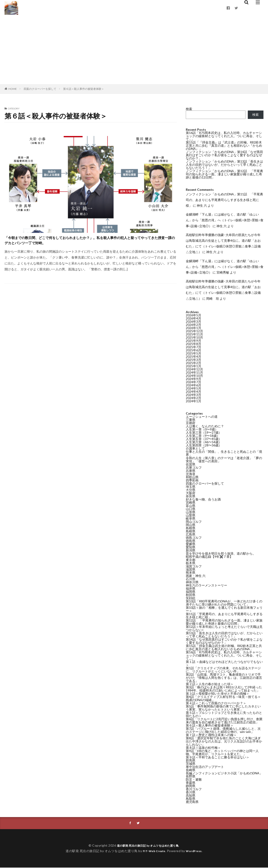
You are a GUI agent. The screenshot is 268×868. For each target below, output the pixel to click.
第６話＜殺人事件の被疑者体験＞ (84, 89)
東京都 (191, 560)
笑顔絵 (191, 598)
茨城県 (191, 764)
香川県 (191, 792)
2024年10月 (194, 376)
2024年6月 (194, 385)
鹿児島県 (192, 802)
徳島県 (191, 541)
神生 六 (202, 205)
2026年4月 (194, 318)
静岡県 (191, 786)
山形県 (191, 512)
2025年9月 (194, 341)
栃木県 (191, 563)
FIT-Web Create (153, 851)
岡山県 (191, 525)
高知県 (191, 795)
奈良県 (191, 496)
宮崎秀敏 (223, 272)
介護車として (195, 448)
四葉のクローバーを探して (40, 89)
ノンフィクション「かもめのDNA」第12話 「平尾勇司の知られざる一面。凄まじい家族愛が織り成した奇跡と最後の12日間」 (224, 174)
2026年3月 (194, 321)
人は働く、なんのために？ (205, 426)
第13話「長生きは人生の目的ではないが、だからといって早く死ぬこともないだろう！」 (224, 635)
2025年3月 (194, 360)
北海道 (191, 474)
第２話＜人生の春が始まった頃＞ (210, 684)
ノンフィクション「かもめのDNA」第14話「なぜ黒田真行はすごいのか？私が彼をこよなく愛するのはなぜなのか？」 (224, 155)
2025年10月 (194, 337)
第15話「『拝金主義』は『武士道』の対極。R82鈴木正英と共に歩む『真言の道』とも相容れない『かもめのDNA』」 (224, 145)
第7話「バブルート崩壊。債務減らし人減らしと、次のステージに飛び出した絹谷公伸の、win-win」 (223, 730)
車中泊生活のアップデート (205, 767)
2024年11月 (194, 372)
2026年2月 (194, 325)
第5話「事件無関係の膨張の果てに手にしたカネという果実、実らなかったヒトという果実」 (223, 708)
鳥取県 (191, 799)
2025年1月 (194, 366)
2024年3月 (194, 395)
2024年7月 (194, 382)
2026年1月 (194, 328)
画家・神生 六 (196, 576)
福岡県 (191, 592)
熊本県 (191, 572)
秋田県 (191, 595)
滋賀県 (191, 569)
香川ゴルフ (194, 789)
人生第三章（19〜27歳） (204, 432)
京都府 (191, 423)
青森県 (191, 783)
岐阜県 (191, 518)
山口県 (191, 509)
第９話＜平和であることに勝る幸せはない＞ (218, 757)
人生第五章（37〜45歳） (204, 439)
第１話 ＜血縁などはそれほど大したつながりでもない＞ (224, 663)
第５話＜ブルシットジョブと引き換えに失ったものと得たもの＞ (224, 714)
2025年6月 (194, 350)
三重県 (191, 420)
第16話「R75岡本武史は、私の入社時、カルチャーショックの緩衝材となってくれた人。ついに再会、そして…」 (224, 136)
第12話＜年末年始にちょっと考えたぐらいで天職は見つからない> (224, 628)
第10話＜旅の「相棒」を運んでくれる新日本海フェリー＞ (224, 609)
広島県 (191, 534)
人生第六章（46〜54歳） (204, 442)
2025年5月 (194, 353)
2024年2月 (194, 398)
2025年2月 (194, 363)
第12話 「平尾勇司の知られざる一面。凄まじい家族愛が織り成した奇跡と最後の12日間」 (224, 622)
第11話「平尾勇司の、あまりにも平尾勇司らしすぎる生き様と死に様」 (224, 615)
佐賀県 (191, 464)
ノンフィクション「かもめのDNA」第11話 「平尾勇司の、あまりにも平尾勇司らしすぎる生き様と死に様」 (224, 200)
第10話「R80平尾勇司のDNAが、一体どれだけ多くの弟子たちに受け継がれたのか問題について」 (224, 603)
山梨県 (191, 515)
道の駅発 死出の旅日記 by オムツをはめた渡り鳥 (148, 846)
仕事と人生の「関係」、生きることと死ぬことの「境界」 (224, 453)
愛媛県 (191, 544)
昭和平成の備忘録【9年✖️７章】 (209, 557)
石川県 (191, 579)
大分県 (191, 490)
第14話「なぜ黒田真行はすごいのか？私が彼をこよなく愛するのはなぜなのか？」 (224, 641)
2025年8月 (194, 344)
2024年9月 (194, 379)
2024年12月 (194, 369)
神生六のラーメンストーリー (206, 585)
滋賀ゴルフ (194, 566)
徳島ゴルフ (194, 537)
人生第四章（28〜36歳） (204, 445)
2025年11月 (194, 334)
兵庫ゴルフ (194, 467)
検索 (189, 109)
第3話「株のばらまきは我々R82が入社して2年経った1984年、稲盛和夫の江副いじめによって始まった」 (224, 689)
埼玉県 (191, 487)
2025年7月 (194, 347)
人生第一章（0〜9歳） (202, 429)
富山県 (191, 506)
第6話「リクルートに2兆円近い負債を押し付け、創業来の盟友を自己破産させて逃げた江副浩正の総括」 (224, 721)
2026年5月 (194, 315)
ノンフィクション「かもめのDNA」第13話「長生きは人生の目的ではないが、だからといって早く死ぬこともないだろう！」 (224, 165)
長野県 (191, 776)
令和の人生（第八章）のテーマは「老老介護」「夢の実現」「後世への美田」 (224, 459)
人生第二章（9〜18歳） (203, 436)
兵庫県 (191, 471)
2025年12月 (194, 331)
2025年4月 (194, 356)
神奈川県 (192, 582)
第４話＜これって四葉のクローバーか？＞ (216, 703)
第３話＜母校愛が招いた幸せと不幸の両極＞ (218, 693)
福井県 (191, 588)
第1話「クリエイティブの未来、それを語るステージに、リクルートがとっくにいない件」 (223, 670)
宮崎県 (191, 502)
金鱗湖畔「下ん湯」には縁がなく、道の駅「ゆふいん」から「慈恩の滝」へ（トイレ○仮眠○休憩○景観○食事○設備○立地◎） (225, 220)
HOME (13, 89)
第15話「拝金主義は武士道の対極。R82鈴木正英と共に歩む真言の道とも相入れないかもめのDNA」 (224, 647)
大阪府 (191, 493)
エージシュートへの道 (202, 416)
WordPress (196, 851)
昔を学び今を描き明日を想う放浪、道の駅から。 (221, 553)
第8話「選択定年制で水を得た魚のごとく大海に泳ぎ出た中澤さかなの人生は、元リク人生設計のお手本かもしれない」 (224, 741)
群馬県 (191, 760)
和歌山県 (192, 477)
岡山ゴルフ (194, 522)
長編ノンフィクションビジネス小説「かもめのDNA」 (224, 773)
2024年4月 (194, 391)
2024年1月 (194, 401)
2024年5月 (194, 388)
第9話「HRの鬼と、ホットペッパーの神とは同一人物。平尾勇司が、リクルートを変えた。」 (222, 752)
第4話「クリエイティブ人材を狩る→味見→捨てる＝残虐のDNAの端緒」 (223, 698)
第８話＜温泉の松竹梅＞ (203, 748)
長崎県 (191, 770)
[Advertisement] (134, 50)
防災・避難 (194, 779)
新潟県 (191, 550)
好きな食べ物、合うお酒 (203, 499)
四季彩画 (192, 480)
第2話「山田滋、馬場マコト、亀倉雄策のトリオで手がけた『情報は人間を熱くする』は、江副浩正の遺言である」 (224, 678)
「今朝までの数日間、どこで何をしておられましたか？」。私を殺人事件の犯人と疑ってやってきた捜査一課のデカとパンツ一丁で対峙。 (88, 247)
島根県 (191, 528)
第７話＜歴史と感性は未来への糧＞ (211, 735)
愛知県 (191, 547)
